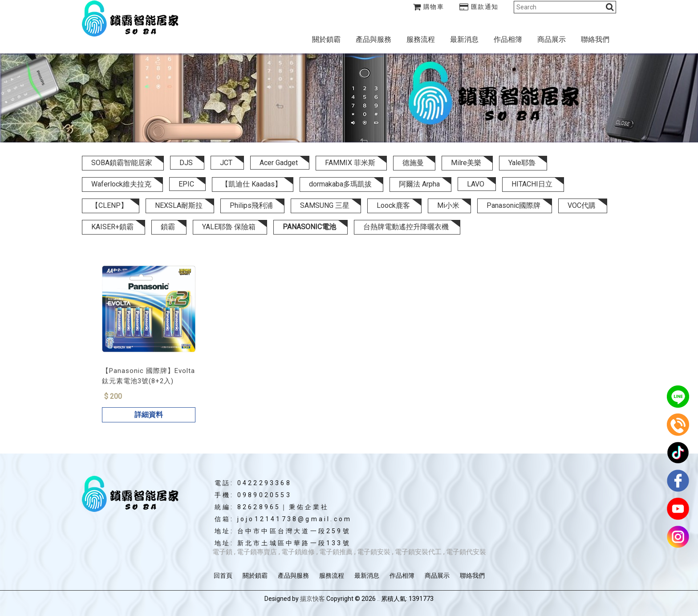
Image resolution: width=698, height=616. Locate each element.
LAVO (476, 184)
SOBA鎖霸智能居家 (122, 163)
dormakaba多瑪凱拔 (340, 184)
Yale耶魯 (522, 163)
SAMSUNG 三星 (325, 205)
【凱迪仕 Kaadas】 (252, 184)
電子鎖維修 (298, 552)
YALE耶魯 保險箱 (229, 227)
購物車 (429, 7)
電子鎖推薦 (336, 552)
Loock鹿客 (393, 205)
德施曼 (413, 163)
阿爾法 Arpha (419, 184)
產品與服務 (373, 39)
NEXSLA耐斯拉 (179, 205)
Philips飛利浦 (251, 205)
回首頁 (223, 575)
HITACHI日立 (532, 184)
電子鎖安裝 (374, 552)
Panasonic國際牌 (513, 205)
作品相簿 (508, 39)
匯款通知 (479, 7)
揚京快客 (312, 599)
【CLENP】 (110, 205)
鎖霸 (168, 227)
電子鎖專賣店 (257, 552)
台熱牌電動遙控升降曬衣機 (406, 227)
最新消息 (464, 39)
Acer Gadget (279, 163)
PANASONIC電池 (309, 227)
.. (378, 599)
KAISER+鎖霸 (112, 227)
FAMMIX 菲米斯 (350, 163)
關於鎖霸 (326, 39)
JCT (226, 163)
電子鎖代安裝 (466, 552)
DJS (186, 163)
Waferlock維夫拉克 (121, 184)
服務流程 (421, 39)
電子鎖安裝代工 (418, 552)
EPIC (186, 184)
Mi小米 (448, 205)
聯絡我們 (595, 39)
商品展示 (552, 39)
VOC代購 (582, 205)
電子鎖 (222, 552)
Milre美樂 (466, 163)
